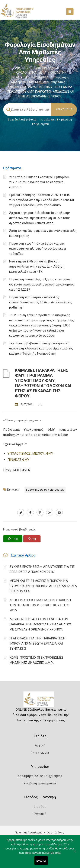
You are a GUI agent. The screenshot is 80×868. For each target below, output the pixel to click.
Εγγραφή (40, 814)
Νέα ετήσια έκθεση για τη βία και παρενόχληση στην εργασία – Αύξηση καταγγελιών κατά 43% (37, 267)
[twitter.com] (21, 513)
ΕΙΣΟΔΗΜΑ (41, 77)
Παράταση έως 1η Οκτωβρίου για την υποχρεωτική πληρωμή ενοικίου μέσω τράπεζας (38, 249)
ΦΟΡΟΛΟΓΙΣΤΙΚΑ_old (28, 72)
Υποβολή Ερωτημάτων (40, 783)
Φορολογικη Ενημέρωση (56, 120)
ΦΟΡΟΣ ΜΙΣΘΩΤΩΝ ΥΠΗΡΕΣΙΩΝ (45, 490)
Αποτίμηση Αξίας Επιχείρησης (40, 776)
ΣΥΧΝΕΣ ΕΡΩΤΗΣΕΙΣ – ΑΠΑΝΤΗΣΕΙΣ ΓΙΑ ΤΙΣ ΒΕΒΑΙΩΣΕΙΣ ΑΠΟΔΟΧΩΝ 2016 (42, 569)
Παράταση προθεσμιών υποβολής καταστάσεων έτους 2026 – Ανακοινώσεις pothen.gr (41, 302)
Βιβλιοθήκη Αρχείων (45, 68)
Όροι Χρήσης (55, 832)
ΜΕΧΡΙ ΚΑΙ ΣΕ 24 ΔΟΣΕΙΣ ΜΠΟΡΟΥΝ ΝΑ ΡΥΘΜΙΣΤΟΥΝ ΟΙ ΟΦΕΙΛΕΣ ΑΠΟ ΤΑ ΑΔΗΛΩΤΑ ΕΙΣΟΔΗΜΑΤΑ (43, 586)
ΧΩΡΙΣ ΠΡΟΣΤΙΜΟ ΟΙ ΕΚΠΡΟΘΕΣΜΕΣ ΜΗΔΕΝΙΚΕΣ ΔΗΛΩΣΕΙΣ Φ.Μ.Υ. (37, 660)
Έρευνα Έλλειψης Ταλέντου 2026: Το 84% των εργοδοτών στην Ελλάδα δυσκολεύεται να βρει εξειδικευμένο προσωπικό (42, 200)
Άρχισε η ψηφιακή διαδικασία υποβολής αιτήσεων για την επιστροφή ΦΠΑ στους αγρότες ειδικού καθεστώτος (39, 218)
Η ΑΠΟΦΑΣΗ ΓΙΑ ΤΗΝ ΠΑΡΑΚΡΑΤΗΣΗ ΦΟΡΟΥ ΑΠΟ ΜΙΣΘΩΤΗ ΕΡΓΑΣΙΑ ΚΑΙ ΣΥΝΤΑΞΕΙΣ (38, 643)
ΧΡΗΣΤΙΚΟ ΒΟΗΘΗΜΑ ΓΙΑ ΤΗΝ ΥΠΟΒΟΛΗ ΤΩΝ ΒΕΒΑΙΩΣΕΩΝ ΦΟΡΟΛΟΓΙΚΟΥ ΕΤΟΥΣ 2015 (40, 605)
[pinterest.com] (40, 513)
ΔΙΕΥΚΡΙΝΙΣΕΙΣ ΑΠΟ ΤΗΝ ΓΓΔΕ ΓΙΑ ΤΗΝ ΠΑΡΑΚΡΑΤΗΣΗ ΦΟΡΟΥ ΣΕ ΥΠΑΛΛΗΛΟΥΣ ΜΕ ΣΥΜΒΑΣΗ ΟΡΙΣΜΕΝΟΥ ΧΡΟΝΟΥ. (41, 624)
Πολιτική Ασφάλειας (29, 832)
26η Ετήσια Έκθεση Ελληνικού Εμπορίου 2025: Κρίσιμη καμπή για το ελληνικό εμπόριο (39, 182)
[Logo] (40, 701)
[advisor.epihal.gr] (59, 513)
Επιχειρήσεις (41, 124)
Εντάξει (41, 861)
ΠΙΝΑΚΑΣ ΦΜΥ (18, 460)
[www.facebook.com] (30, 513)
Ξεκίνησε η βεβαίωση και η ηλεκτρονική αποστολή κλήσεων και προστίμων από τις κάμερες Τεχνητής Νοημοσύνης (41, 348)
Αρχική (20, 68)
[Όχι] (75, 854)
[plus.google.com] (50, 513)
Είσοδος (40, 806)
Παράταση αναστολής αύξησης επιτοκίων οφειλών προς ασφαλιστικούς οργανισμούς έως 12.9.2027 (42, 284)
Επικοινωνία (40, 753)
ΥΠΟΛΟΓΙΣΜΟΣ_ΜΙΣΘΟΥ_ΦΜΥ (30, 454)
